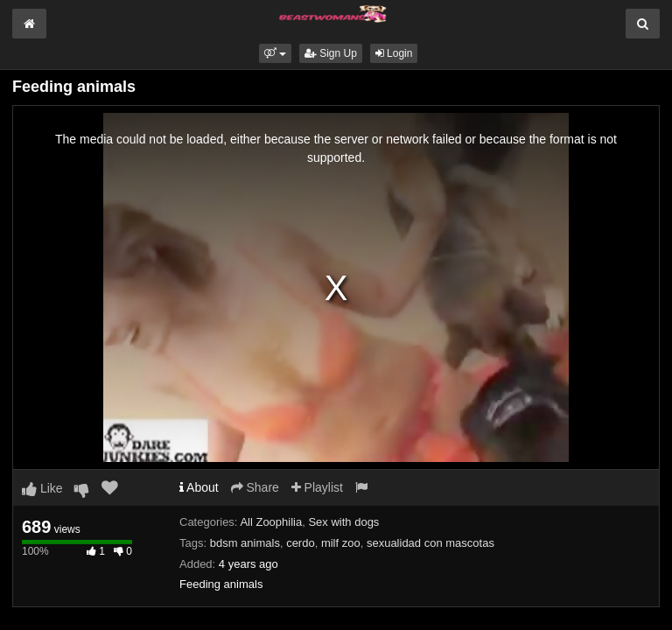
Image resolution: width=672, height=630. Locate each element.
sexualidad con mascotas (430, 543)
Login (394, 53)
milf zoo (341, 543)
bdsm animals (245, 543)
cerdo (301, 543)
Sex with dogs (343, 522)
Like (42, 488)
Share (255, 487)
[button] (275, 53)
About (199, 487)
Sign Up (331, 53)
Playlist (317, 487)
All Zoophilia (271, 522)
